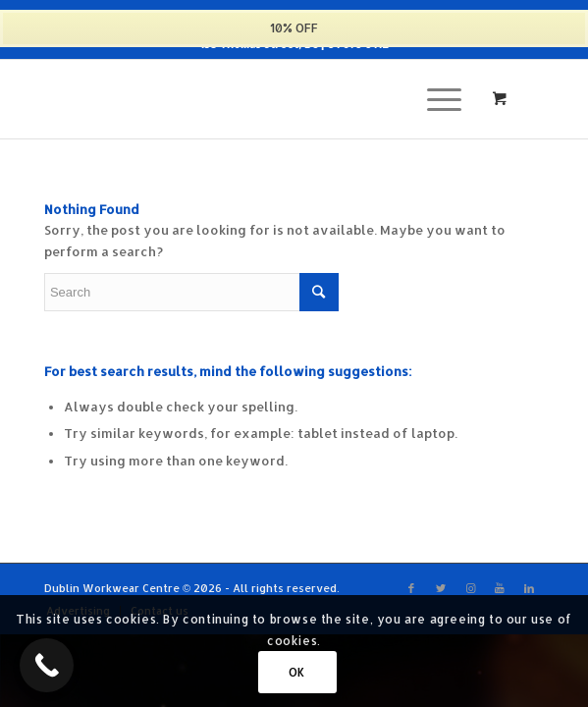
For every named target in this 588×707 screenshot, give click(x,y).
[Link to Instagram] (470, 588)
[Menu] (434, 99)
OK (297, 672)
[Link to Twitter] (441, 588)
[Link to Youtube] (500, 588)
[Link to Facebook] (411, 588)
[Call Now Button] (47, 665)
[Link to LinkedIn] (529, 588)
